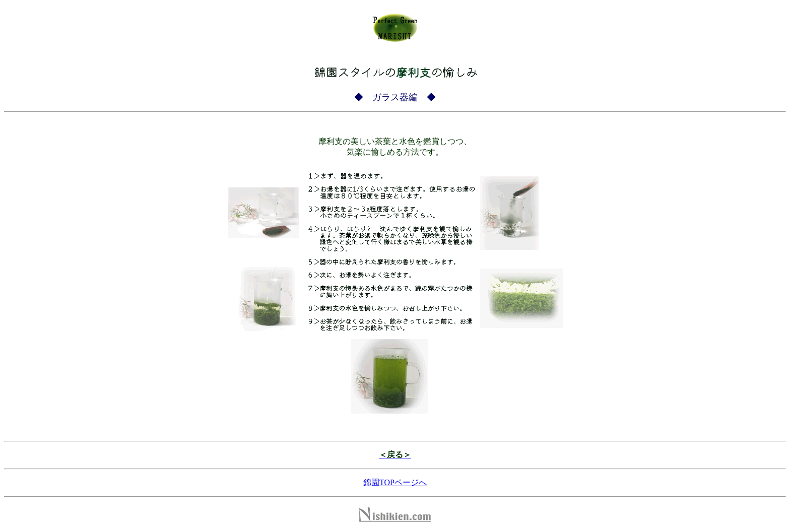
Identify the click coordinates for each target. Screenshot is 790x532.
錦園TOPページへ (395, 482)
